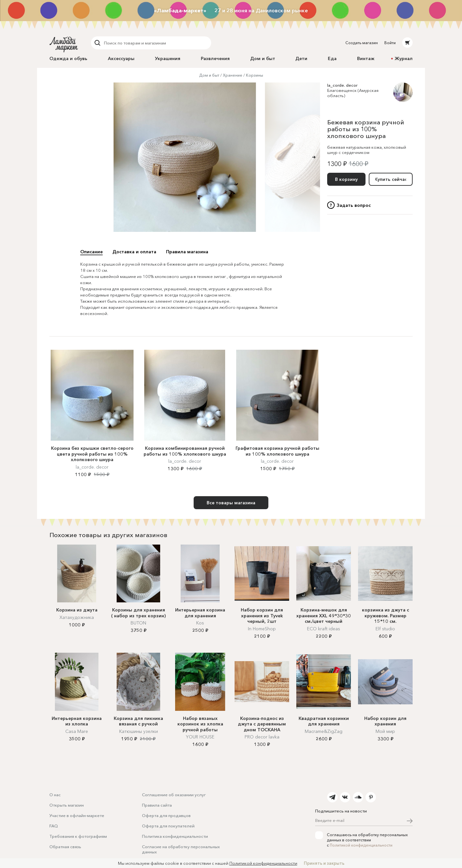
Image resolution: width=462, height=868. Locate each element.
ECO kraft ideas (324, 629)
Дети (301, 58)
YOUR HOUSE (200, 737)
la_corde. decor (342, 85)
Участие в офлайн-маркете (77, 815)
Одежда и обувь (68, 58)
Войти (390, 43)
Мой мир (385, 731)
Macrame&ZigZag (324, 731)
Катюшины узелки (139, 731)
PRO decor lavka (262, 737)
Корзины (255, 75)
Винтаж (366, 58)
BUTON (138, 623)
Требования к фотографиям (78, 836)
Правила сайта (157, 805)
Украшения (168, 58)
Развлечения (215, 58)
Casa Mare (77, 731)
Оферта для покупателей (168, 826)
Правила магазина (187, 252)
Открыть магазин (67, 805)
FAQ (54, 826)
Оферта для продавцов (166, 815)
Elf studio (385, 629)
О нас (55, 795)
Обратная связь (65, 847)
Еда (332, 58)
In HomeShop (262, 629)
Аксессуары (121, 58)
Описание (91, 252)
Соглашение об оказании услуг (174, 795)
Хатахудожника (77, 617)
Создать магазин (362, 43)
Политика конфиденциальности (175, 836)
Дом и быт (263, 58)
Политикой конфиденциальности (361, 845)
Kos (200, 623)
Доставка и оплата (134, 252)
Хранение (233, 75)
